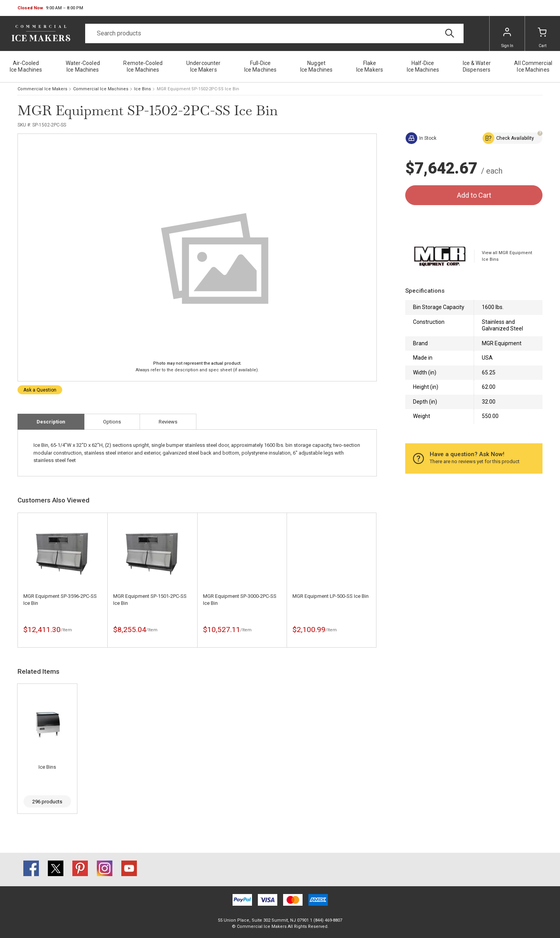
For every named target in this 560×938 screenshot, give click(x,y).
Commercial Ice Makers (42, 89)
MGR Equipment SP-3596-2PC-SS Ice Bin (60, 600)
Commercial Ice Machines (101, 89)
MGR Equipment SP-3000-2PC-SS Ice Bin (240, 600)
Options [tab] (112, 422)
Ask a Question (40, 390)
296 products (47, 802)
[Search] (274, 33)
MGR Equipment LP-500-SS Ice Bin (331, 596)
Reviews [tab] (168, 422)
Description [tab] (51, 422)
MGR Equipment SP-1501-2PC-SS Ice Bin (150, 600)
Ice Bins (143, 89)
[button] (50, 8)
